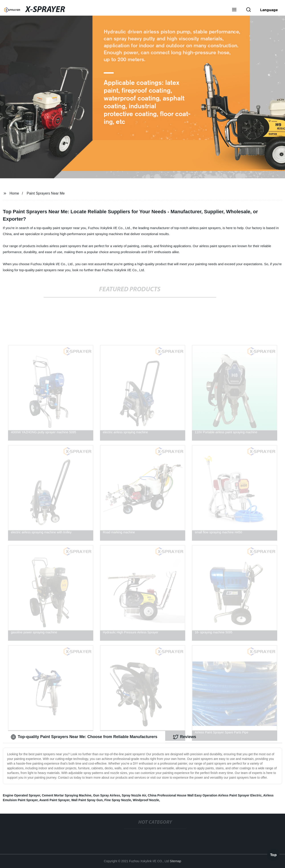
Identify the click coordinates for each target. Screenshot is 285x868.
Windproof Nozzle (146, 800)
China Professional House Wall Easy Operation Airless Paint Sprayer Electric (205, 795)
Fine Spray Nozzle (118, 800)
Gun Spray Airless (107, 795)
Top (273, 854)
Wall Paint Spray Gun (87, 800)
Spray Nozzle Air (134, 795)
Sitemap (175, 861)
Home (14, 193)
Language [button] (269, 10)
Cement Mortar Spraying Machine (67, 795)
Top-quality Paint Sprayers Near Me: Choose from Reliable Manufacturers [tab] (84, 737)
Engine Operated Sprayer (21, 795)
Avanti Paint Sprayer (54, 800)
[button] (234, 10)
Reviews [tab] (185, 737)
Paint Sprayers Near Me (46, 193)
